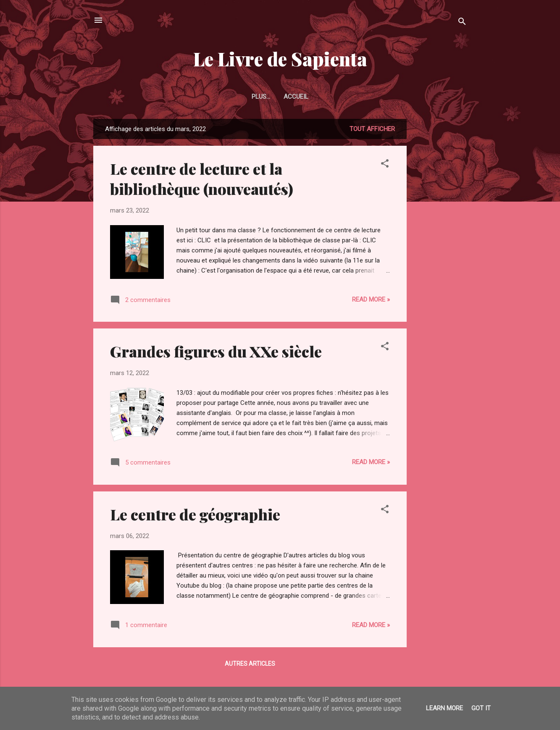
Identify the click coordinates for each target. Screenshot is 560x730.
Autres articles (250, 664)
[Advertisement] (440, 245)
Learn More (444, 708)
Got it (481, 708)
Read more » (371, 299)
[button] (385, 165)
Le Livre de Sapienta (280, 59)
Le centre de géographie (195, 514)
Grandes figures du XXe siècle (216, 351)
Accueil (280, 97)
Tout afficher (372, 129)
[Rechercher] (462, 23)
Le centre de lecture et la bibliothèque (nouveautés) (202, 179)
